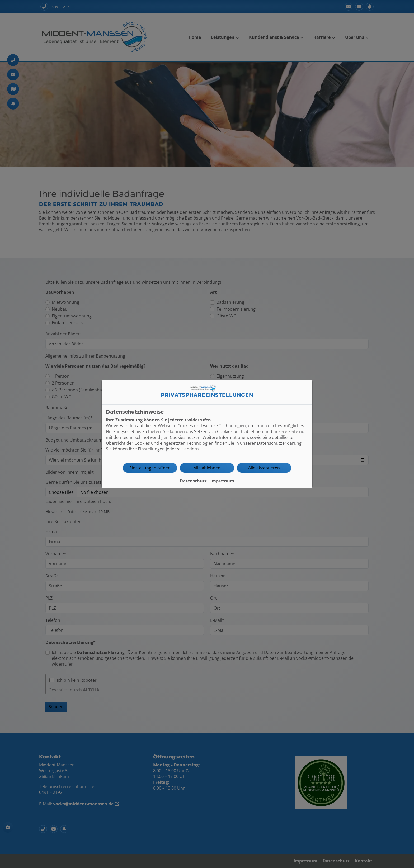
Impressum (222, 481)
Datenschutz (193, 481)
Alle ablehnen (207, 468)
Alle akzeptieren (264, 468)
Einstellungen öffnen (150, 468)
